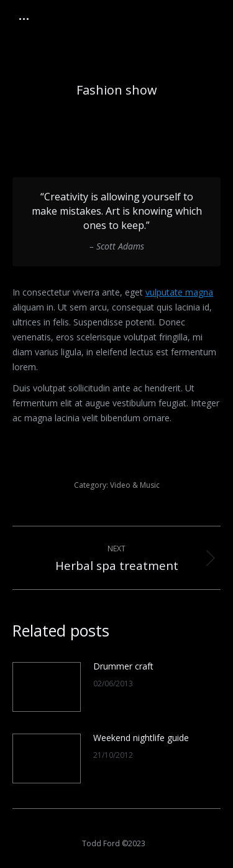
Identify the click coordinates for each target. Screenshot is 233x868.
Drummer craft (123, 666)
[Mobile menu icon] (24, 19)
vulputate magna (179, 292)
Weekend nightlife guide (141, 738)
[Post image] (47, 687)
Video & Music (135, 485)
